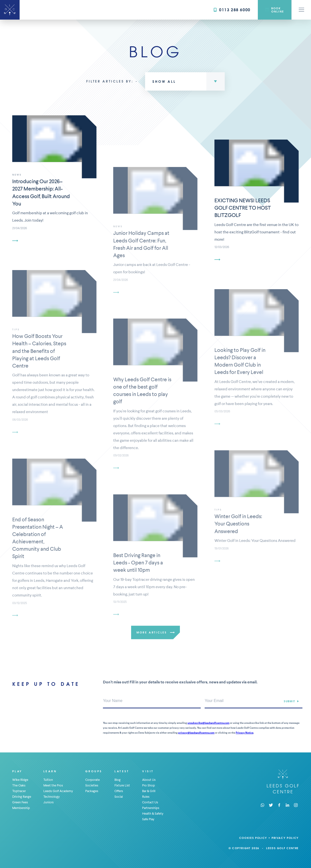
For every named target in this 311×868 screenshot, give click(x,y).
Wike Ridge (20, 780)
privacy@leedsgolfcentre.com (196, 733)
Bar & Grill (149, 791)
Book (275, 10)
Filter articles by (109, 81)
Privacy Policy (285, 838)
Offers (119, 791)
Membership (21, 808)
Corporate (93, 780)
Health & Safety (153, 814)
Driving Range (22, 797)
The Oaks (19, 785)
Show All (164, 81)
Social (119, 797)
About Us (149, 780)
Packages (92, 791)
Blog (118, 780)
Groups (94, 771)
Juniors (49, 802)
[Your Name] (152, 701)
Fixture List (122, 785)
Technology (52, 797)
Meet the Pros (53, 785)
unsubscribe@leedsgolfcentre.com (208, 723)
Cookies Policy (253, 838)
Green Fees (20, 802)
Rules (146, 797)
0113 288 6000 (232, 10)
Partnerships (151, 808)
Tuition (48, 780)
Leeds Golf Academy (58, 791)
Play (17, 771)
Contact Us (150, 802)
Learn (50, 771)
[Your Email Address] (254, 701)
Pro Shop (149, 785)
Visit (148, 771)
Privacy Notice (245, 733)
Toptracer (19, 791)
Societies (92, 785)
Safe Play (148, 819)
